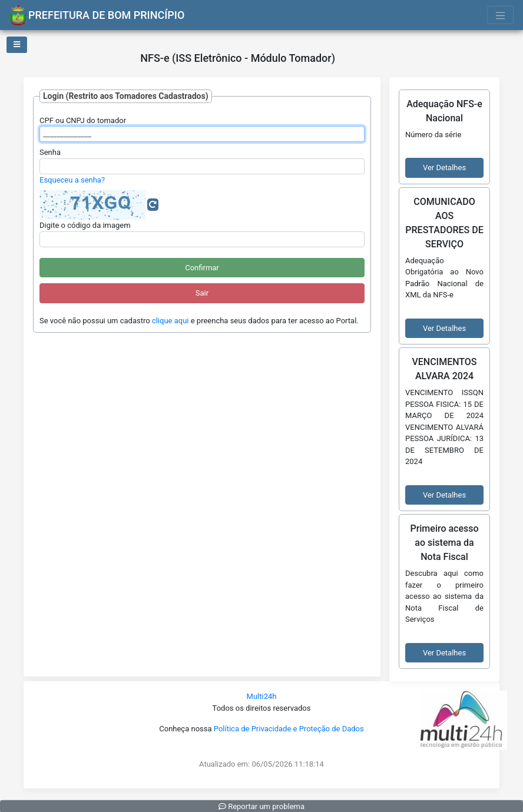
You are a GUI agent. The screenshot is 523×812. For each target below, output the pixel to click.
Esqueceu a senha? (72, 180)
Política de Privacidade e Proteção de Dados (289, 729)
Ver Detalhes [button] (444, 168)
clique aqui (171, 321)
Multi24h (262, 696)
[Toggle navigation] (501, 15)
